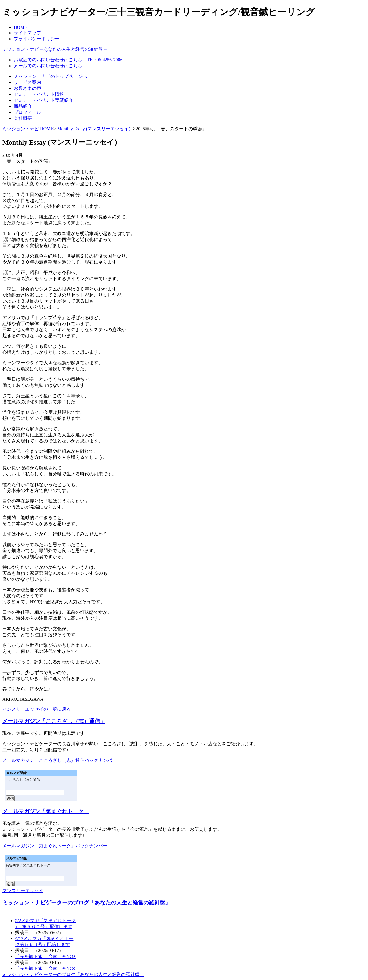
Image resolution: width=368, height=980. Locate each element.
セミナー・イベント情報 (39, 94)
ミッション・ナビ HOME (28, 129)
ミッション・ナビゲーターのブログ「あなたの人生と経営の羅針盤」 (86, 903)
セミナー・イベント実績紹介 (43, 100)
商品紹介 (23, 106)
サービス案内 (27, 82)
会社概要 (23, 118)
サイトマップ (27, 33)
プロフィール (27, 112)
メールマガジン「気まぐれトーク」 (46, 811)
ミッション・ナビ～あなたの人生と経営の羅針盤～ (55, 49)
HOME (20, 27)
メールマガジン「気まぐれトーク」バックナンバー (55, 846)
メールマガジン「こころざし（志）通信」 (54, 721)
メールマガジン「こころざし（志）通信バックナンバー (59, 760)
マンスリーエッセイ (23, 891)
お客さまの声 (27, 88)
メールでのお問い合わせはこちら (48, 66)
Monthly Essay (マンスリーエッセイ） (95, 129)
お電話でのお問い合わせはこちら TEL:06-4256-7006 (68, 60)
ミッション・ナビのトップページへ (50, 76)
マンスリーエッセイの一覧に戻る (37, 709)
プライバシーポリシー (37, 39)
